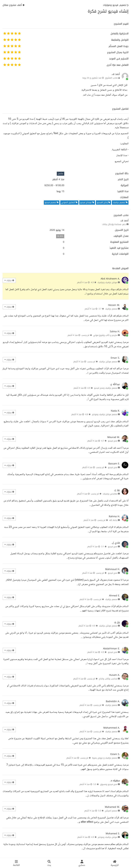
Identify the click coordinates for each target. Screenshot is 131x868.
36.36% (60, 236)
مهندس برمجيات (110, 494)
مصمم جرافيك (111, 309)
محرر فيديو (113, 441)
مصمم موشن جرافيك (108, 362)
